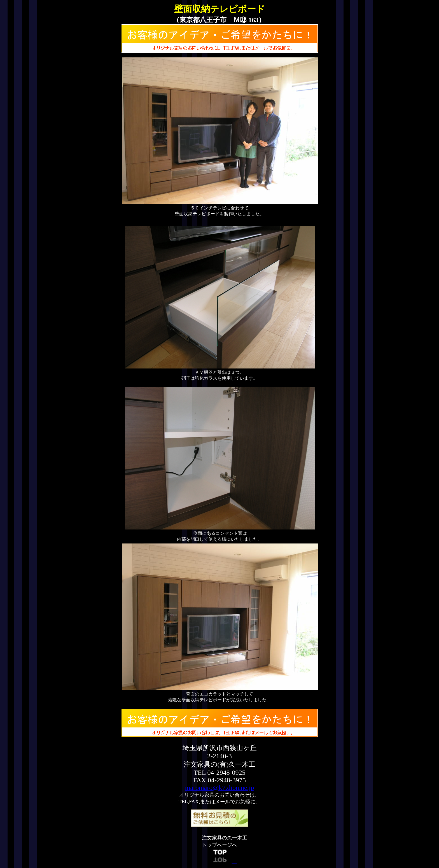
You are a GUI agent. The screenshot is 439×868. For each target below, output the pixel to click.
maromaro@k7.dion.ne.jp (220, 788)
